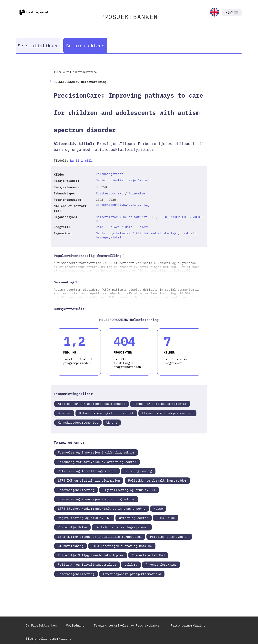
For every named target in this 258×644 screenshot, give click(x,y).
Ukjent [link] (112, 422)
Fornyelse (137, 193)
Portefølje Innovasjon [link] (169, 537)
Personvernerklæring (188, 625)
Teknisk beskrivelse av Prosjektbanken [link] (127, 625)
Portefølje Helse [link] (72, 527)
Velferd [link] (131, 564)
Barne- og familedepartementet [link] (160, 404)
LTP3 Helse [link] (166, 518)
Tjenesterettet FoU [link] (148, 555)
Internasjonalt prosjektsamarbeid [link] (132, 574)
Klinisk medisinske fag (156, 233)
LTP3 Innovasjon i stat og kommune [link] (122, 546)
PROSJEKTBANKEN (129, 17)
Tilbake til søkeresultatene (75, 72)
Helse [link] (158, 508)
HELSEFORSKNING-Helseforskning (122, 205)
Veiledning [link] (75, 625)
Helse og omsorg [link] (138, 471)
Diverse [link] (64, 413)
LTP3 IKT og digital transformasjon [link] (89, 480)
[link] (215, 12)
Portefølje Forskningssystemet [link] (122, 527)
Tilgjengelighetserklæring (49, 639)
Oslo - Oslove (108, 227)
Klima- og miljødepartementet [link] (167, 413)
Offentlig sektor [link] (134, 518)
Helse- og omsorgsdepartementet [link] (106, 413)
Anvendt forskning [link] (161, 564)
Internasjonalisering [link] (76, 490)
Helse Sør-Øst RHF (139, 217)
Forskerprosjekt (110, 193)
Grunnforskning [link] (71, 546)
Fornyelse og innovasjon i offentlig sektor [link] (96, 452)
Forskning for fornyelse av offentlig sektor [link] (97, 462)
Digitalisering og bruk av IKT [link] (129, 490)
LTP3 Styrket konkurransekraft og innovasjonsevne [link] (102, 508)
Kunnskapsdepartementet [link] (78, 422)
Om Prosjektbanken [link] (41, 625)
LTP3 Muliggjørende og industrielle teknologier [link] (100, 537)
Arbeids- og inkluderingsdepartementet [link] (92, 404)
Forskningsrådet (110, 174)
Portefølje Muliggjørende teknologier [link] (91, 555)
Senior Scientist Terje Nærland (123, 180)
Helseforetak (107, 217)
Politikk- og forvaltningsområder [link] (87, 471)
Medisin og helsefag (113, 233)
